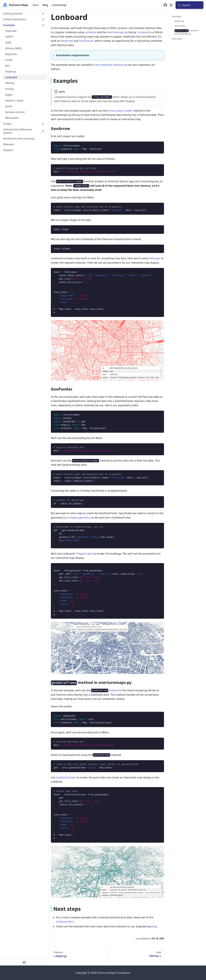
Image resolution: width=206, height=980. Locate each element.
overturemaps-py (117, 32)
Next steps (177, 39)
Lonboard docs (65, 922)
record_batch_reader (120, 111)
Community (59, 5)
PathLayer (154, 258)
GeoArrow (67, 41)
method (105, 690)
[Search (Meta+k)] (190, 5)
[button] (24, 14)
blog (154, 926)
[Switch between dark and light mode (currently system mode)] (171, 5)
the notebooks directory (109, 65)
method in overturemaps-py (187, 32)
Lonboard (91, 32)
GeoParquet (86, 41)
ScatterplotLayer (66, 777)
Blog (45, 5)
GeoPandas (180, 26)
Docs (36, 5)
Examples (177, 16)
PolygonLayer (84, 554)
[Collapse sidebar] (24, 962)
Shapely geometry (80, 518)
